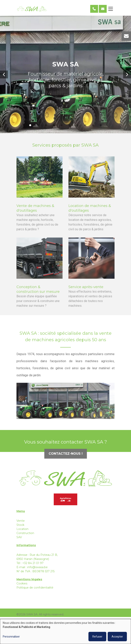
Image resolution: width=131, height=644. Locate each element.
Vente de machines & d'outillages (35, 210)
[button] (4, 74)
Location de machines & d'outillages (90, 210)
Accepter (117, 637)
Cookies (22, 583)
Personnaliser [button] (11, 637)
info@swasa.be (37, 567)
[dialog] (65, 631)
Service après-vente (86, 289)
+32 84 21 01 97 (33, 563)
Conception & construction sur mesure (38, 292)
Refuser (97, 637)
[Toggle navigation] (111, 9)
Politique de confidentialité (35, 588)
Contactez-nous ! (66, 456)
